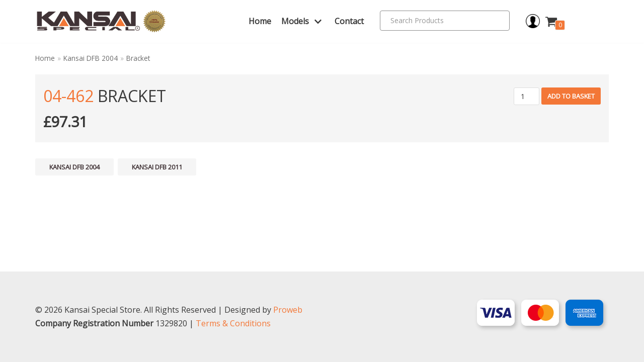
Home (260, 21)
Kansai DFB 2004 (91, 58)
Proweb (288, 310)
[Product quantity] (527, 96)
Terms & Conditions (233, 323)
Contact (349, 21)
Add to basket (571, 96)
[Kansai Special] (101, 21)
